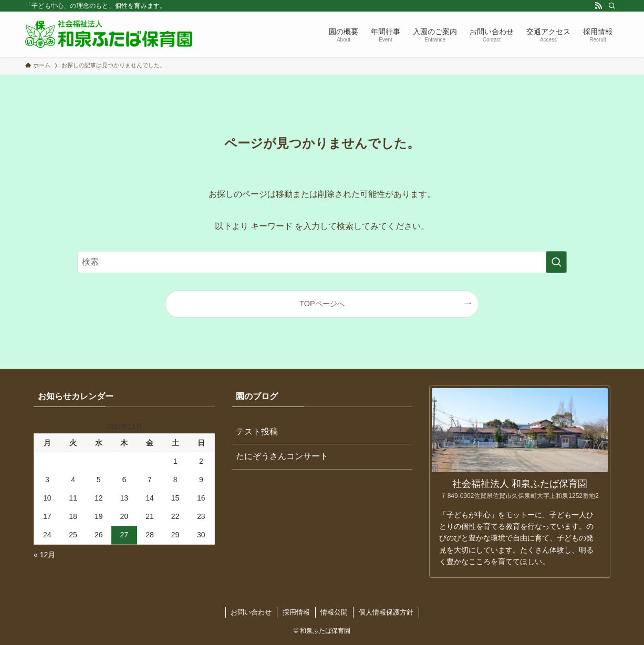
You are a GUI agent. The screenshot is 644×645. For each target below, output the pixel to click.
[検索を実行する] (556, 262)
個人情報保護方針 (386, 612)
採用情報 (296, 612)
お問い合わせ (251, 612)
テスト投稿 (257, 431)
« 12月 (44, 555)
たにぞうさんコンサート (282, 456)
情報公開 (334, 612)
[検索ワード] (322, 262)
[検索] (612, 6)
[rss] (598, 6)
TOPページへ (322, 304)
